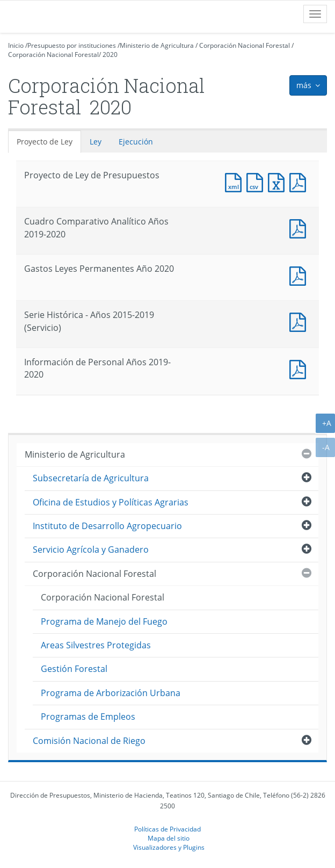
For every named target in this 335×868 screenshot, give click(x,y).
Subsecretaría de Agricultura (91, 478)
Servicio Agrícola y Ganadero (91, 549)
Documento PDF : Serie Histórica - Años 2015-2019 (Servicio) (300, 321)
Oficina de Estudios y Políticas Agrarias (111, 502)
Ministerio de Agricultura (157, 45)
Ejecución (136, 142)
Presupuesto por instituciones (72, 45)
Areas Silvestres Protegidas (96, 645)
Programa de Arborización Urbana (111, 693)
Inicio (16, 45)
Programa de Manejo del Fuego (104, 621)
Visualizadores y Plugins (169, 847)
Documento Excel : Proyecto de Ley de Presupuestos (279, 181)
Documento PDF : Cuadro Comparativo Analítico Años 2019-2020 (300, 227)
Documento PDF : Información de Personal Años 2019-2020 (300, 368)
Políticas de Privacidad (167, 829)
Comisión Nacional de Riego (89, 741)
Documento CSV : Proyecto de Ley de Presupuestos (257, 181)
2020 (110, 55)
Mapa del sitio (169, 838)
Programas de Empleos (88, 717)
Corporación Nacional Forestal (245, 45)
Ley (96, 142)
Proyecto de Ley (45, 142)
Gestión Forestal (74, 669)
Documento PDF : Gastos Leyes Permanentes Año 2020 (300, 275)
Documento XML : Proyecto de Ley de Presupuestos (236, 181)
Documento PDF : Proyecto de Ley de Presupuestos (300, 181)
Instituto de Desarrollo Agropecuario (107, 526)
